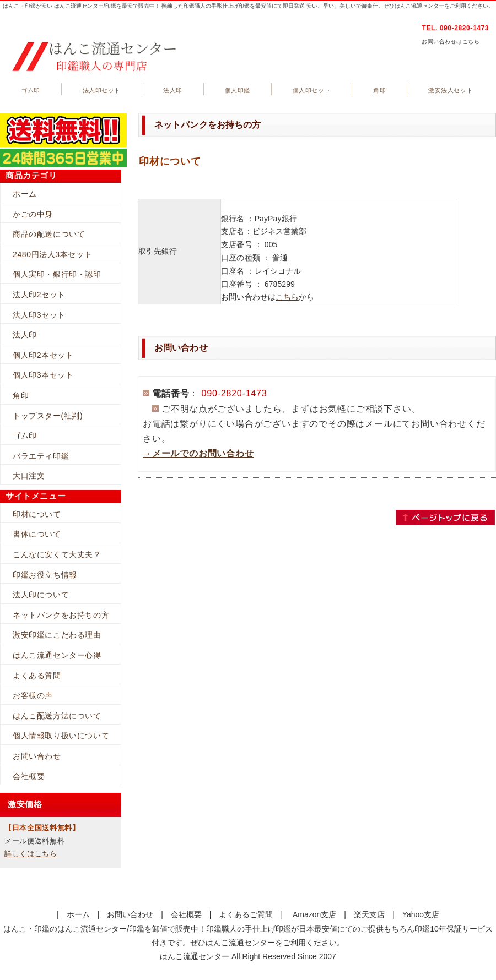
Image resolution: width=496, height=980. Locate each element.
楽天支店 (369, 914)
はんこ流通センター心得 (57, 655)
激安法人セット (451, 90)
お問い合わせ (37, 756)
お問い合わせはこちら (451, 42)
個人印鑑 (238, 90)
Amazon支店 (314, 914)
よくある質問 (37, 676)
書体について (37, 534)
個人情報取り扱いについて (61, 736)
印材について (37, 514)
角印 (379, 90)
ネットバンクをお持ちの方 (61, 615)
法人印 (173, 90)
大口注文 (29, 476)
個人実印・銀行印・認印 (57, 274)
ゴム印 (31, 90)
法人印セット (102, 90)
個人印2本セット (43, 355)
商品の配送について (49, 234)
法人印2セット (39, 295)
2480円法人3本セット (52, 254)
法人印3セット (39, 315)
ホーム (25, 194)
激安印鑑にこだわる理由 (57, 635)
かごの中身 (33, 214)
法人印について (41, 595)
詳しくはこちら (31, 854)
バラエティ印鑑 (41, 456)
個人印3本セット (43, 375)
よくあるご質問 (246, 914)
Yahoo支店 (421, 914)
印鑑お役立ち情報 (45, 575)
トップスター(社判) (48, 416)
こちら (287, 297)
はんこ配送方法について (57, 716)
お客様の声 (33, 695)
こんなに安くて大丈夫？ (57, 554)
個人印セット (312, 90)
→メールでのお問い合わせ (198, 453)
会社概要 (29, 776)
